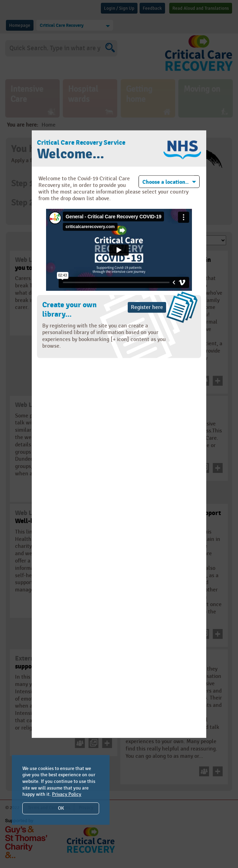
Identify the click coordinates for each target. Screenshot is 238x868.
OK (61, 808)
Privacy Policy (67, 794)
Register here (147, 307)
